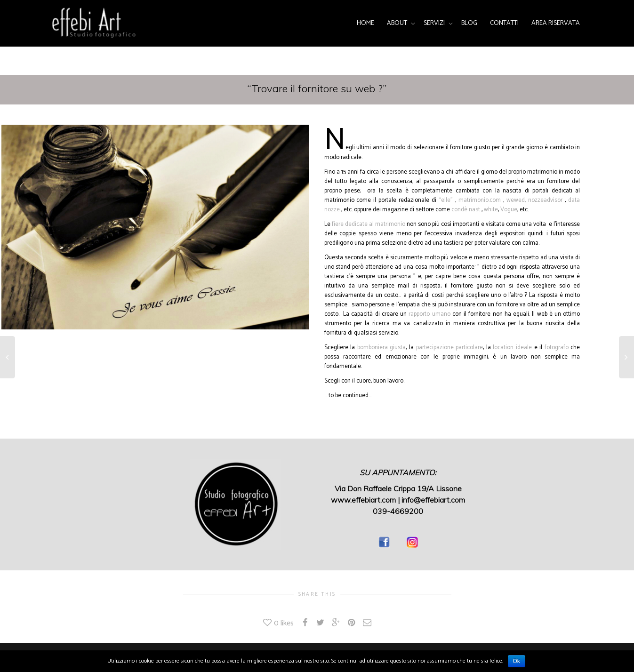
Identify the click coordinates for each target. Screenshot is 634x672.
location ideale (513, 348)
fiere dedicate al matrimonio (369, 224)
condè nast (466, 210)
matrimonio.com (480, 200)
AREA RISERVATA (556, 23)
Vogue (509, 210)
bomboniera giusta (382, 348)
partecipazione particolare (450, 348)
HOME (365, 23)
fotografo (557, 348)
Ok (517, 661)
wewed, (516, 200)
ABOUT (398, 23)
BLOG (469, 23)
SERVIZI (435, 23)
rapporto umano (429, 314)
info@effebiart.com (433, 500)
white (491, 210)
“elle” (446, 200)
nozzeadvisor (545, 200)
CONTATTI (504, 23)
